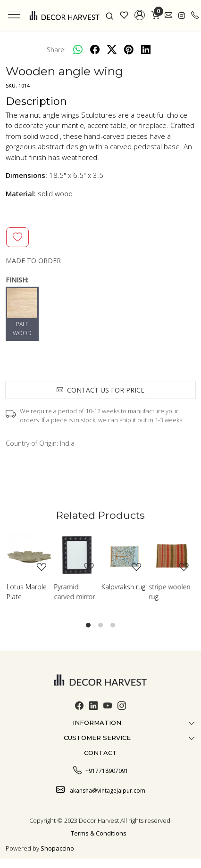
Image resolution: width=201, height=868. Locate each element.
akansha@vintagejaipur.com (101, 789)
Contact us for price (100, 390)
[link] (110, 15)
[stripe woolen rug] (172, 555)
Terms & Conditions (99, 833)
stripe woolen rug (170, 592)
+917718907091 (101, 770)
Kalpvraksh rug (123, 587)
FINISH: (17, 280)
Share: (56, 50)
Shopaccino (57, 848)
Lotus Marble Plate (27, 592)
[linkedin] (146, 49)
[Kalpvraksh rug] (124, 555)
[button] (140, 15)
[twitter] (112, 49)
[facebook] (95, 49)
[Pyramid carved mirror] (77, 555)
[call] (195, 15)
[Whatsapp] (78, 49)
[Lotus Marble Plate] (29, 555)
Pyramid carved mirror (75, 592)
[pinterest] (129, 49)
